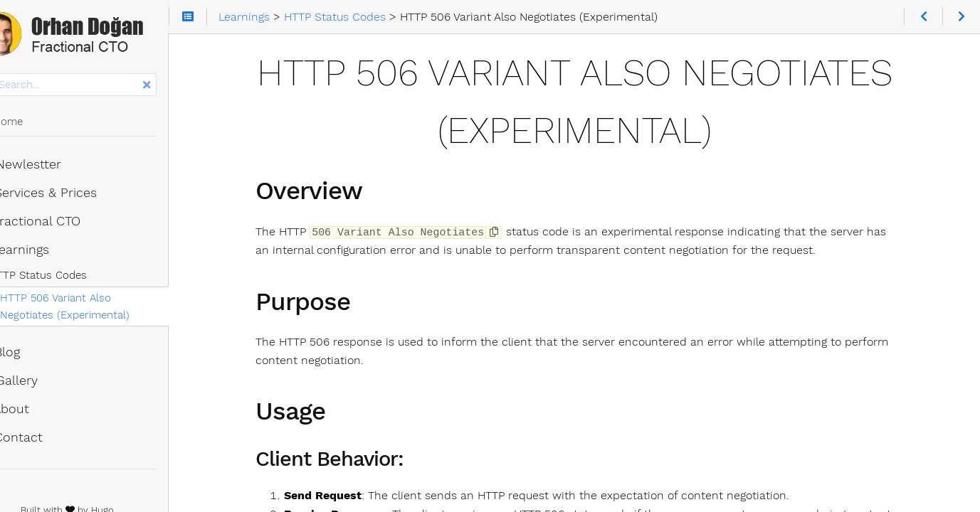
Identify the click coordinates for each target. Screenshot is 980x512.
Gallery (42, 383)
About (37, 412)
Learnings (47, 252)
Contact (44, 440)
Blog (33, 355)
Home (34, 124)
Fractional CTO (63, 224)
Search (12, 76)
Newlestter (53, 167)
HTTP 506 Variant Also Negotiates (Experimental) (118, 309)
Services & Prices (71, 196)
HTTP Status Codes (72, 278)
